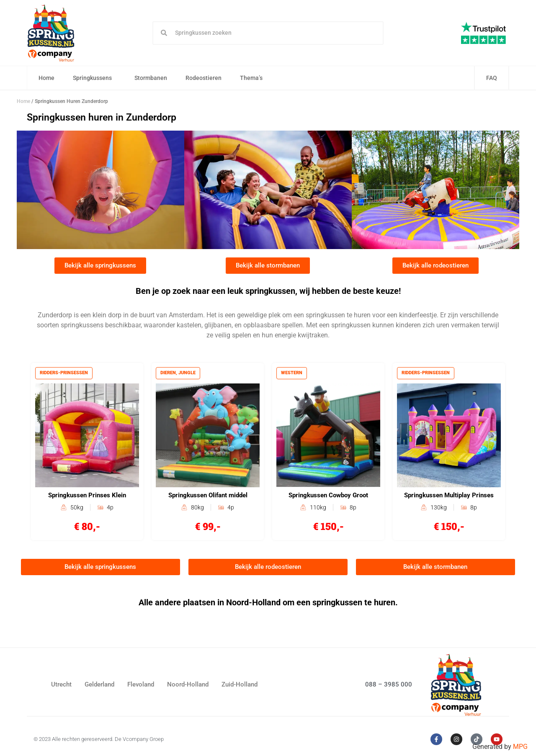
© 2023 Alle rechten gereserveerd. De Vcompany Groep (99, 741)
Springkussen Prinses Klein (87, 496)
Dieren (169, 374)
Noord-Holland (188, 686)
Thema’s (254, 78)
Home (47, 78)
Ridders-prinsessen (64, 374)
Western (292, 374)
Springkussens (95, 78)
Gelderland (99, 686)
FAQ (492, 78)
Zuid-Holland (240, 686)
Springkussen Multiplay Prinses (449, 496)
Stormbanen (151, 78)
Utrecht (61, 686)
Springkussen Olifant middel (208, 496)
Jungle (187, 374)
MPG (520, 747)
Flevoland (141, 686)
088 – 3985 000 (389, 686)
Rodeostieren (204, 78)
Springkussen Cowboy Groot (328, 496)
